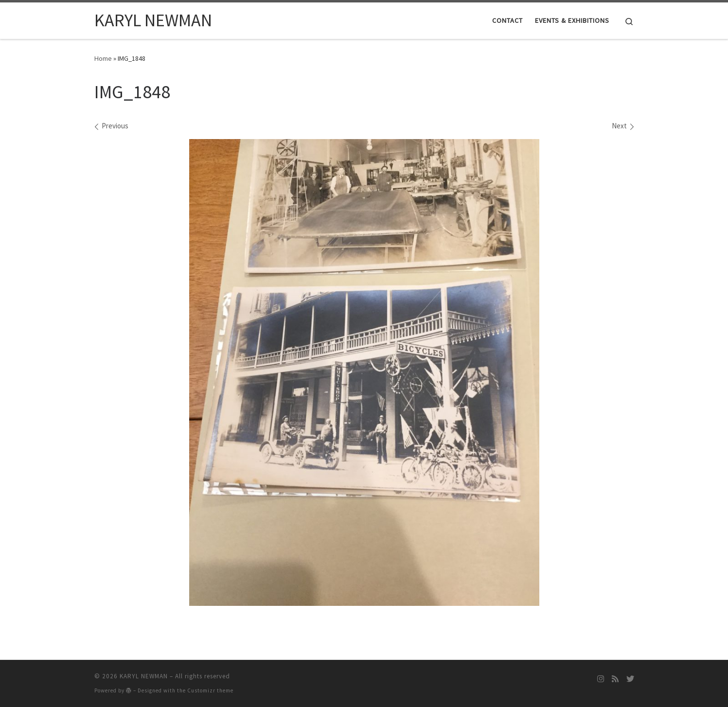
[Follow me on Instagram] (601, 679)
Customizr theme (210, 690)
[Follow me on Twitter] (630, 679)
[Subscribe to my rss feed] (615, 679)
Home (103, 58)
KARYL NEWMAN (144, 676)
